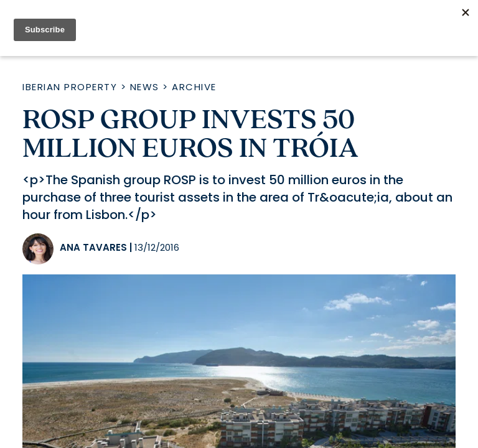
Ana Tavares (93, 247)
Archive (194, 87)
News (145, 87)
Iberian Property (70, 87)
